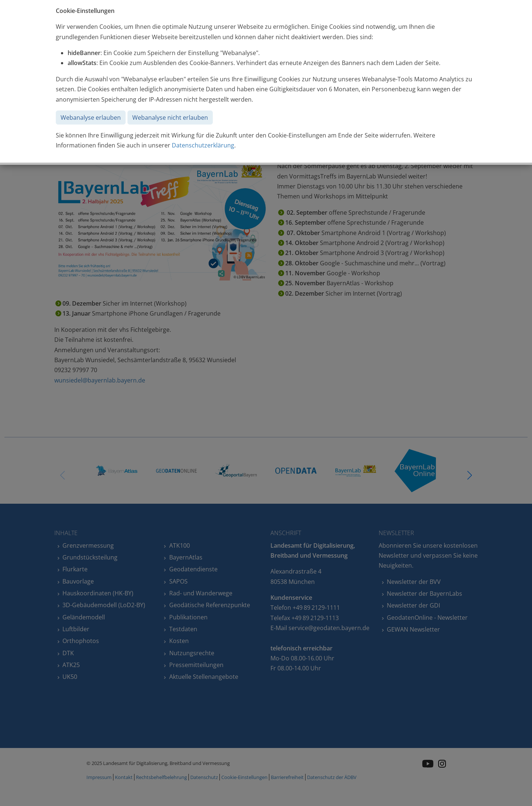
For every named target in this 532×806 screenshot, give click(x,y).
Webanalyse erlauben (91, 118)
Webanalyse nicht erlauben (170, 118)
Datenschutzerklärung (203, 145)
